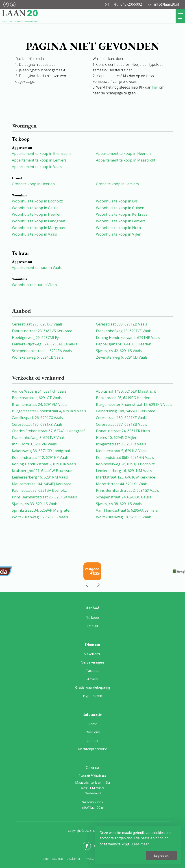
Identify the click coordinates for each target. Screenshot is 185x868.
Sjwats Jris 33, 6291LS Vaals (35, 504)
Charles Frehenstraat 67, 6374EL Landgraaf (48, 431)
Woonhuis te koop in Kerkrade (122, 214)
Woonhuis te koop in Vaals (34, 234)
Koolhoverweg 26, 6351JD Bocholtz (125, 464)
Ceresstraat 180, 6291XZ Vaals (121, 418)
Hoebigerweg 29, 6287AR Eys (36, 338)
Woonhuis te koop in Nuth (118, 228)
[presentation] (87, 585)
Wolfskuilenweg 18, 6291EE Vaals (124, 517)
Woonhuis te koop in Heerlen (37, 214)
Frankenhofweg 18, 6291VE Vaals (124, 331)
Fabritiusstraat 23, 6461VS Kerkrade (42, 331)
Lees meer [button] (140, 844)
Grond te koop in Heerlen (33, 184)
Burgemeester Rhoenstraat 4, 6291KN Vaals (49, 411)
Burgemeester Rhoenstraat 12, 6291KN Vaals (134, 404)
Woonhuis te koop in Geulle (35, 208)
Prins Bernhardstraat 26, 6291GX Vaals (44, 497)
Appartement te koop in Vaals (37, 167)
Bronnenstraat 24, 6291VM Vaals (40, 404)
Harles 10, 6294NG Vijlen (117, 438)
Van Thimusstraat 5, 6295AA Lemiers (127, 510)
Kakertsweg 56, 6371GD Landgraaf (41, 451)
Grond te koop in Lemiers (117, 184)
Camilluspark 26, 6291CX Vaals (37, 418)
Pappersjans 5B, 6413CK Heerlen (124, 344)
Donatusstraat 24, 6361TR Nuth (123, 431)
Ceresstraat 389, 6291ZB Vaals (122, 324)
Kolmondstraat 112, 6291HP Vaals (40, 457)
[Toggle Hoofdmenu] (180, 16)
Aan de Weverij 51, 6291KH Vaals (39, 391)
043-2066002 (93, 802)
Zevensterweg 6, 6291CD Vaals (122, 357)
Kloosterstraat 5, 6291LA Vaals (122, 451)
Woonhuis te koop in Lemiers (121, 221)
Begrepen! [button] (161, 856)
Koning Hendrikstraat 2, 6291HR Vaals (44, 464)
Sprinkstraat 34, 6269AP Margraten (42, 510)
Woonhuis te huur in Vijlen (34, 285)
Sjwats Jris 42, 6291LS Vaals (119, 351)
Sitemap (58, 859)
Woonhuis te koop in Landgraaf (39, 221)
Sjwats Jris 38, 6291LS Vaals (119, 504)
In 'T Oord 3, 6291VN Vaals (34, 444)
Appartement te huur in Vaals (37, 268)
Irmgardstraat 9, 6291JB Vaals (121, 444)
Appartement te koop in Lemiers (39, 160)
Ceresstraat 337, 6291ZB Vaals (122, 424)
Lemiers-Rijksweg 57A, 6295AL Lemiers (45, 344)
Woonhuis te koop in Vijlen (119, 234)
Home (45, 859)
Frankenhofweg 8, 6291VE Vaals (39, 438)
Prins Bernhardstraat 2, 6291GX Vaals (127, 490)
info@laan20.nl (93, 807)
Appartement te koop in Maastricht (126, 160)
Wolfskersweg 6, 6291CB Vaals (38, 357)
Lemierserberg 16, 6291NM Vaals (124, 471)
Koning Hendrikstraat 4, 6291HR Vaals (128, 338)
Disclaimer (73, 859)
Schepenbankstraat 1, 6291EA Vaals (42, 351)
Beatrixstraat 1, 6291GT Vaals (37, 398)
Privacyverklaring (95, 859)
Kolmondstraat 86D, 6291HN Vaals (125, 457)
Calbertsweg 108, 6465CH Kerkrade (126, 411)
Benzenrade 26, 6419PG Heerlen (123, 398)
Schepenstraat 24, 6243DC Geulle (124, 497)
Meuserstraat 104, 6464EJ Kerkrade (42, 484)
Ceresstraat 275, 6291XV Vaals (37, 324)
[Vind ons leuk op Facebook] (6, 4)
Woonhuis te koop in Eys (117, 201)
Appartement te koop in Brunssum (41, 153)
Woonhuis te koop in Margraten (39, 228)
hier (155, 87)
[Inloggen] (107, 4)
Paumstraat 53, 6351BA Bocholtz (39, 490)
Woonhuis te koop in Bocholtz (37, 201)
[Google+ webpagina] (13, 4)
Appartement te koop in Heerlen (123, 153)
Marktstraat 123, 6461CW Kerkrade (126, 477)
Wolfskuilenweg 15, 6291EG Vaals (40, 517)
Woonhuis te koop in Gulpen (120, 208)
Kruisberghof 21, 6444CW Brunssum (43, 471)
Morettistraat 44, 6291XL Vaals (122, 484)
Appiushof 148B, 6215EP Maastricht (126, 391)
